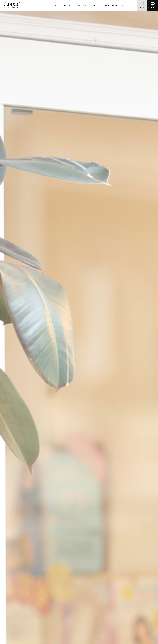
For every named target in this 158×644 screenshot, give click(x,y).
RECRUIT (127, 5)
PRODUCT (81, 5)
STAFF (95, 5)
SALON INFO (110, 5)
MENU (55, 5)
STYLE (67, 5)
